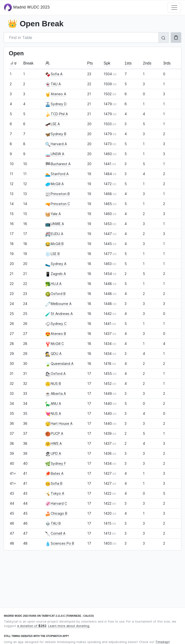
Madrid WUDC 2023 (27, 7)
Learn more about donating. (69, 626)
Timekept (162, 642)
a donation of (32, 626)
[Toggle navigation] (174, 8)
